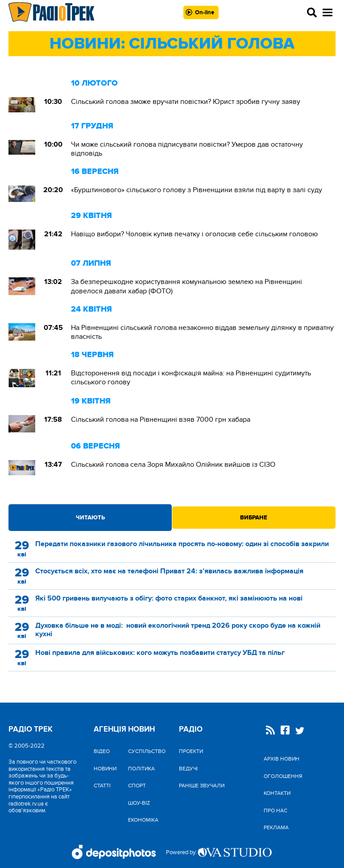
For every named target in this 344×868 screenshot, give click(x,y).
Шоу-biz (139, 803)
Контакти (277, 793)
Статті (102, 786)
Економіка (143, 820)
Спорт (137, 786)
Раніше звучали (202, 786)
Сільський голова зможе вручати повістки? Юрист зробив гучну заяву (186, 102)
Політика (141, 769)
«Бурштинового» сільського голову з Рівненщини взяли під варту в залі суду (197, 190)
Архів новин (282, 759)
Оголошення (283, 776)
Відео (102, 751)
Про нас (276, 810)
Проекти (191, 751)
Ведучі (188, 769)
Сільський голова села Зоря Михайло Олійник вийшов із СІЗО (173, 465)
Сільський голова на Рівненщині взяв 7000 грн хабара (161, 420)
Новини (105, 769)
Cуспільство (147, 751)
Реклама (276, 827)
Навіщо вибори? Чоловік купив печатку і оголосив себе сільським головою (194, 234)
